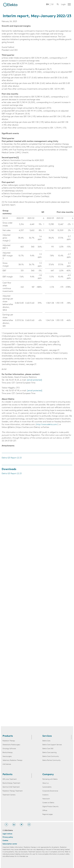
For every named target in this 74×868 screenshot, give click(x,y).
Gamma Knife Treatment (11, 787)
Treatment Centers (9, 795)
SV (52, 5)
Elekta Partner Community (52, 760)
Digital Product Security (51, 807)
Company (48, 775)
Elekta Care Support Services (52, 745)
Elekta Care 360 (48, 749)
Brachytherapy (8, 753)
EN (47, 5)
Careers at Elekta (48, 803)
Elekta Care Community (51, 756)
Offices (45, 811)
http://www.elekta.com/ (47, 425)
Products (8, 736)
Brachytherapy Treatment (11, 783)
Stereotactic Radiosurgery (11, 745)
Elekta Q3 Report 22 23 (12, 458)
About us (46, 783)
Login (63, 5)
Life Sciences (7, 764)
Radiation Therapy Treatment (13, 791)
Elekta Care (46, 741)
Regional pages (48, 814)
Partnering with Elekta (50, 779)
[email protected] (34, 380)
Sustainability (47, 787)
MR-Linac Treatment (10, 779)
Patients (8, 775)
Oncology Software (9, 749)
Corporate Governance (50, 791)
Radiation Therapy (9, 741)
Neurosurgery (7, 756)
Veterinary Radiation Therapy (12, 760)
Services (47, 736)
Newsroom (46, 799)
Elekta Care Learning (49, 753)
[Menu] (69, 4)
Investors (45, 795)
